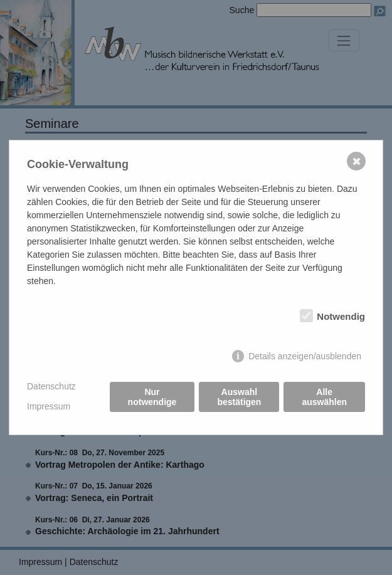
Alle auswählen (324, 397)
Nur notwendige (152, 397)
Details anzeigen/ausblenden (305, 356)
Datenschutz (51, 386)
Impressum (49, 406)
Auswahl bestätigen (239, 397)
